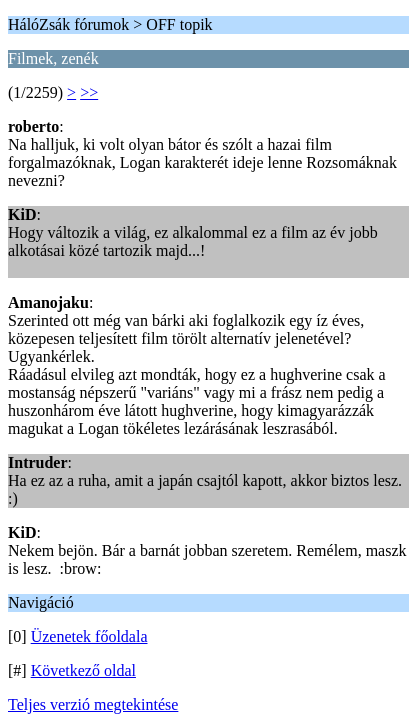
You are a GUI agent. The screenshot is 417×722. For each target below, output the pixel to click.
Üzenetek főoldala (89, 636)
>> (89, 92)
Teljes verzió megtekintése (93, 704)
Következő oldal (83, 670)
